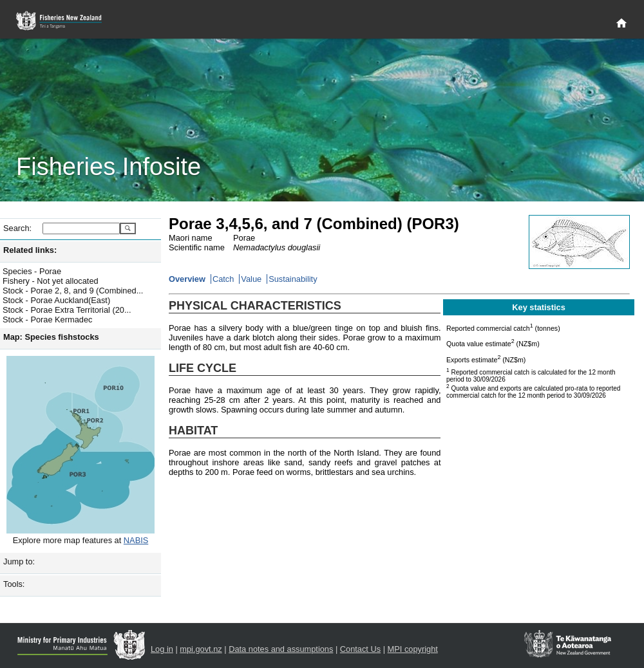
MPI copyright (413, 649)
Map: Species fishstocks (51, 337)
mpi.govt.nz (201, 649)
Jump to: (19, 561)
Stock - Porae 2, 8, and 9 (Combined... (73, 291)
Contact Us (360, 649)
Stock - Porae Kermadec (47, 320)
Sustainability (293, 279)
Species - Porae (32, 271)
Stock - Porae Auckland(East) (56, 300)
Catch (223, 279)
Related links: (30, 250)
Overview (187, 279)
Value (251, 279)
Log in (162, 649)
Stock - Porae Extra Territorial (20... (67, 310)
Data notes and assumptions (281, 649)
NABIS (136, 540)
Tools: (14, 584)
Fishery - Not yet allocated (51, 281)
